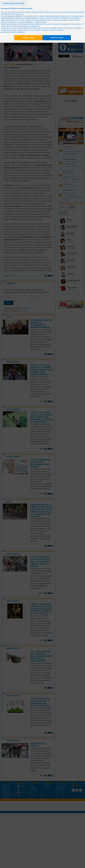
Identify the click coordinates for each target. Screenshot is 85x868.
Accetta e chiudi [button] (57, 38)
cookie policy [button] (19, 14)
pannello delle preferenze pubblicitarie (13, 32)
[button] (13, 3)
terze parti (29, 16)
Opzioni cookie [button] (28, 38)
